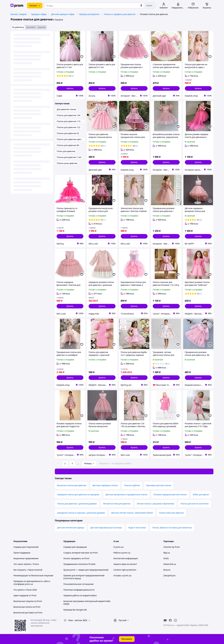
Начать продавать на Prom (76, 558)
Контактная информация (126, 558)
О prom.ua (118, 547)
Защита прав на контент (125, 564)
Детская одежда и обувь (63, 14)
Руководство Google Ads (75, 610)
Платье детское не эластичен (194, 504)
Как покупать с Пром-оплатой (28, 570)
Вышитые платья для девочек (72, 485)
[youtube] (165, 620)
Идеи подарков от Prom (25, 595)
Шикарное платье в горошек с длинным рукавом (81, 513)
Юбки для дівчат (201, 494)
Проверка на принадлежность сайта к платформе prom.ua (32, 583)
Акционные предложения (26, 558)
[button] (70, 88)
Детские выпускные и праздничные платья (126, 494)
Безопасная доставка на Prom (28, 613)
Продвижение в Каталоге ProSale (79, 564)
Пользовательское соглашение (78, 584)
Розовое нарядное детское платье (170, 494)
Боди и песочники (137, 528)
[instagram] (175, 620)
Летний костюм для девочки (117, 504)
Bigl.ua (167, 553)
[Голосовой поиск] (141, 6)
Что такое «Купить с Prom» (26, 564)
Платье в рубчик (132, 485)
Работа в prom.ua (122, 553)
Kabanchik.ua (170, 564)
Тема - (75, 620)
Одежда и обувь (39, 14)
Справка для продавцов (75, 547)
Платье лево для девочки (171, 513)
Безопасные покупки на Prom (28, 601)
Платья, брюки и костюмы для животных (172, 528)
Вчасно (167, 570)
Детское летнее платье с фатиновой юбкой (132, 513)
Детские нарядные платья (105, 485)
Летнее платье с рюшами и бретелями (156, 504)
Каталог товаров (19, 14)
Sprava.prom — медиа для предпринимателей (86, 570)
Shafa (166, 558)
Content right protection (125, 570)
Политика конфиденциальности (79, 590)
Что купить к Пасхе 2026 (25, 590)
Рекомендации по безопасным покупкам (33, 575)
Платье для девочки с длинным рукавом (77, 504)
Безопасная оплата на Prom (27, 607)
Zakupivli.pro (169, 575)
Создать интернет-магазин (76, 553)
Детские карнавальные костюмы (106, 528)
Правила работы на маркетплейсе (80, 595)
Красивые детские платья (159, 485)
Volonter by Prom (172, 547)
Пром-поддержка (22, 553)
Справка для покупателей (26, 547)
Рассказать (127, 639)
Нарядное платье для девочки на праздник (78, 494)
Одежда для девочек (89, 14)
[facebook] (170, 620)
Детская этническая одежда (71, 528)
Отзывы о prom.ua (122, 575)
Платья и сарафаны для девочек (120, 14)
